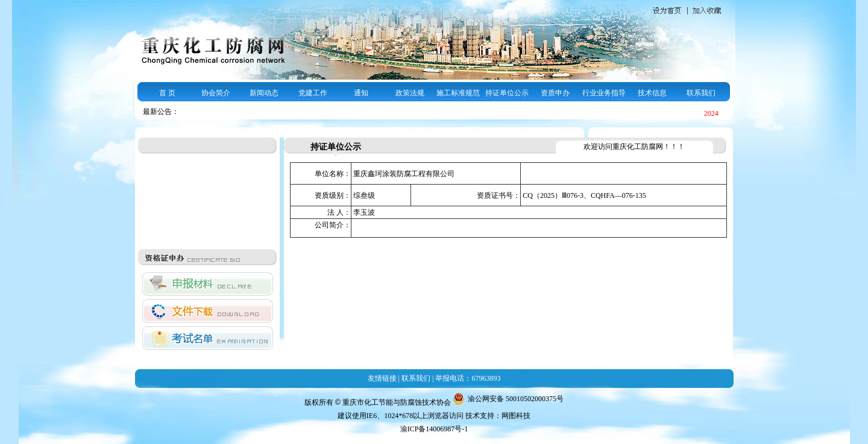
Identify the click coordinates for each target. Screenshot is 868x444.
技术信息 (652, 93)
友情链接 (382, 378)
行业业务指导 (604, 93)
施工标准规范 (458, 93)
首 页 (167, 93)
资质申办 (555, 93)
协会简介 (216, 93)
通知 (361, 93)
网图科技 (516, 416)
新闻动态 (264, 93)
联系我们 (701, 93)
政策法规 (410, 93)
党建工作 (313, 93)
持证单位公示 (507, 93)
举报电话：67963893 (468, 378)
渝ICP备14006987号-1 (434, 429)
